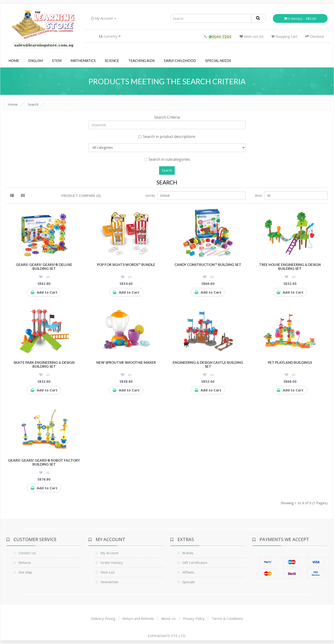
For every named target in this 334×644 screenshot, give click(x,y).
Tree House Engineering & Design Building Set (290, 267)
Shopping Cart (284, 36)
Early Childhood (180, 61)
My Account (103, 18)
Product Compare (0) (81, 195)
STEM (57, 61)
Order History (112, 562)
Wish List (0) (251, 36)
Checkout (315, 36)
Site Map (25, 572)
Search (33, 104)
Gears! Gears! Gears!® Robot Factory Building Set (44, 462)
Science (112, 61)
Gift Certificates (195, 562)
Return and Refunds (138, 618)
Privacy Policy (194, 618)
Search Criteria (167, 117)
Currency (110, 36)
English (36, 61)
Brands (188, 553)
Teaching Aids (141, 61)
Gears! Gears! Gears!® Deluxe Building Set (44, 267)
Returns (25, 562)
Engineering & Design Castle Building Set (208, 364)
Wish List (108, 572)
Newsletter (110, 582)
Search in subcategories (167, 159)
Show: (258, 196)
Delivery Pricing (103, 618)
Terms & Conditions (227, 618)
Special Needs (218, 61)
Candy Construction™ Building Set (208, 265)
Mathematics (83, 61)
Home (14, 61)
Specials (189, 582)
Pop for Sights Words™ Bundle (126, 265)
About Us (168, 618)
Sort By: (150, 196)
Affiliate (188, 572)
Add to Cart (44, 292)
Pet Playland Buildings (290, 362)
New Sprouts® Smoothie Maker (126, 362)
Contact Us (27, 553)
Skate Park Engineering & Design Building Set (44, 364)
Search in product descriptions (167, 137)
